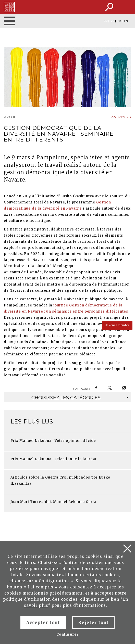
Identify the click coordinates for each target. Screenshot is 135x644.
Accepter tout (43, 623)
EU (106, 21)
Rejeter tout (93, 623)
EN (126, 21)
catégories (80, 398)
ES (112, 21)
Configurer (67, 634)
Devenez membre (117, 325)
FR (119, 21)
